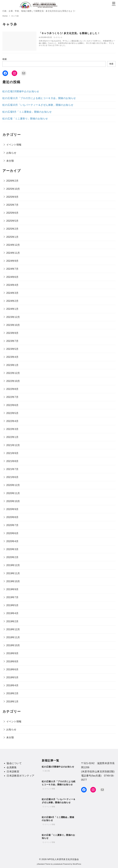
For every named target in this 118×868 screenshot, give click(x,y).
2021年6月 (12, 477)
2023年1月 (12, 365)
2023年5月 (12, 349)
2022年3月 (12, 429)
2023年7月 (12, 341)
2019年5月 (12, 605)
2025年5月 (12, 221)
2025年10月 (13, 189)
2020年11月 (13, 493)
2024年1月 (12, 309)
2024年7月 (12, 269)
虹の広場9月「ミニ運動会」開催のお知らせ (27, 112)
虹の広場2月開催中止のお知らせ (21, 91)
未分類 (10, 161)
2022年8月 (12, 389)
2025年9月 (12, 197)
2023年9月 (12, 333)
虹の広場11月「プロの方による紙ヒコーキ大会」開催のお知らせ (39, 98)
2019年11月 (13, 573)
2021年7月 (12, 469)
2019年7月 (12, 597)
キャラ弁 (15, 16)
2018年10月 (13, 645)
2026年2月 (12, 181)
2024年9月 (12, 261)
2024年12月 (13, 245)
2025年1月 (12, 237)
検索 (5, 59)
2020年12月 (13, 485)
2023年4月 (12, 357)
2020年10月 (13, 501)
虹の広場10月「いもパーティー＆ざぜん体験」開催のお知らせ (38, 105)
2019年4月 (12, 613)
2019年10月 (13, 581)
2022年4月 (12, 421)
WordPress (77, 864)
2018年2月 (12, 693)
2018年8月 (12, 661)
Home (5, 16)
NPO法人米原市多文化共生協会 (63, 859)
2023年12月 (13, 317)
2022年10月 (13, 381)
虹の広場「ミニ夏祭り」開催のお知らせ (25, 119)
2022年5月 (12, 413)
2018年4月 (12, 685)
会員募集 (12, 767)
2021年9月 (12, 453)
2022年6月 (12, 405)
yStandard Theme (44, 864)
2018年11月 (13, 637)
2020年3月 (12, 549)
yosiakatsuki (58, 864)
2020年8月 (12, 517)
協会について (14, 763)
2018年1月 (12, 702)
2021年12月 (13, 445)
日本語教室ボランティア (20, 776)
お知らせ (11, 153)
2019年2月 (12, 621)
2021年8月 (12, 461)
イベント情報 (14, 145)
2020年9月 (12, 509)
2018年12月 (13, 629)
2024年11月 (13, 253)
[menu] (114, 4)
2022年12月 (13, 373)
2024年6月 (12, 277)
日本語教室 (13, 772)
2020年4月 (12, 541)
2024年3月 (12, 293)
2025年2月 (12, 229)
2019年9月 (12, 589)
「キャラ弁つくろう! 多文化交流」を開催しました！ (69, 33)
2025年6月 (12, 213)
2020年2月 (12, 557)
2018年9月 (12, 653)
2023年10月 (13, 325)
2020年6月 (12, 533)
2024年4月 (12, 285)
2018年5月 (12, 677)
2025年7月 (12, 205)
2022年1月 (12, 437)
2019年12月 (13, 565)
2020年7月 (12, 525)
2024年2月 (12, 301)
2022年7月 (12, 397)
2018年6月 (12, 669)
